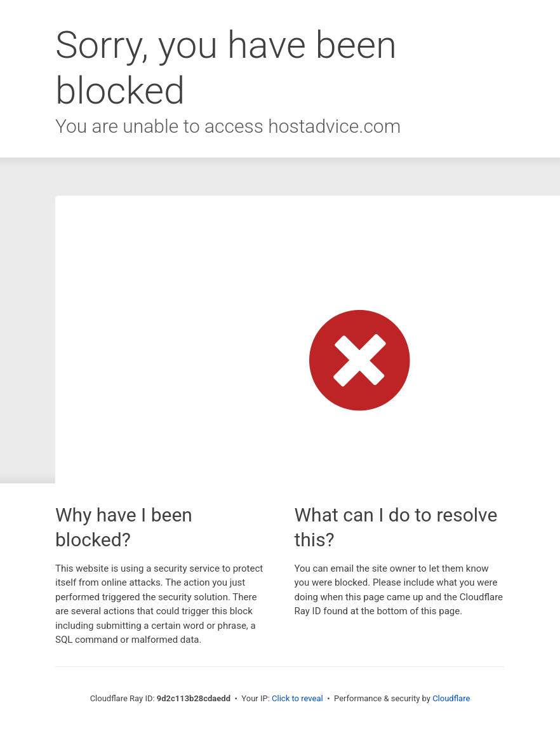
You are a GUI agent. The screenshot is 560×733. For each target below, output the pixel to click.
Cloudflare (451, 698)
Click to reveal (297, 698)
